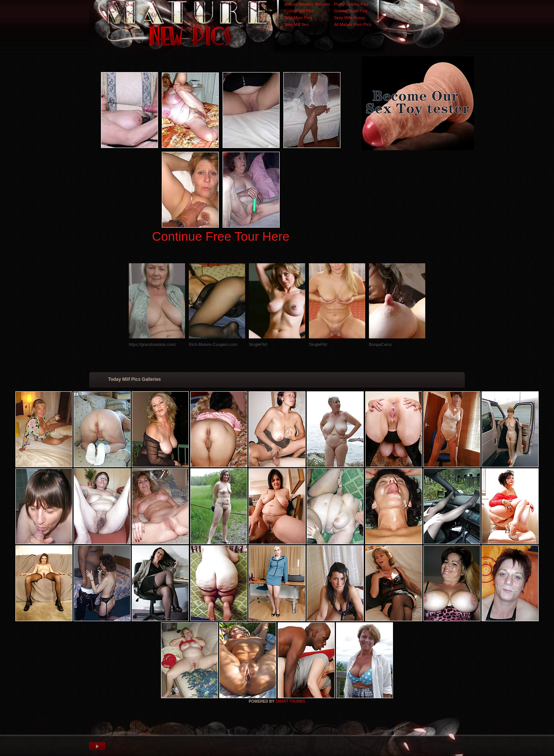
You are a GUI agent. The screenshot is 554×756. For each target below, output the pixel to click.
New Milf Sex (297, 24)
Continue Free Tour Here (221, 236)
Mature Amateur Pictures (307, 4)
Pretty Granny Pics (351, 4)
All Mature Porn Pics (353, 24)
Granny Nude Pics (351, 11)
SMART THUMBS (290, 701)
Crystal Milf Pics (299, 11)
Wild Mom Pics (298, 18)
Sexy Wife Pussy (350, 18)
